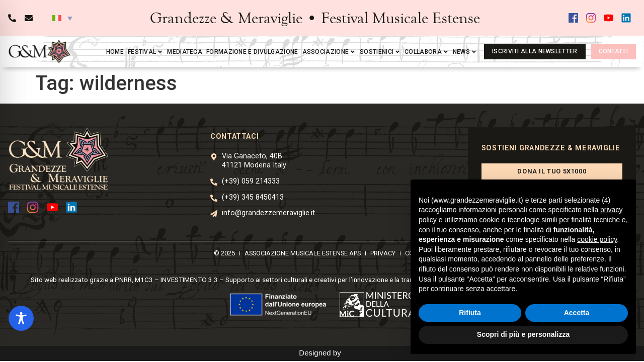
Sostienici (380, 52)
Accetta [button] (577, 313)
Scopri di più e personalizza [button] (523, 334)
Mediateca (185, 52)
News (465, 52)
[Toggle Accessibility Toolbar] (21, 318)
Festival (145, 52)
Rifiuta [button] (470, 313)
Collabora (427, 52)
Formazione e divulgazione (252, 52)
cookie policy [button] (597, 239)
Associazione (329, 52)
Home (115, 52)
